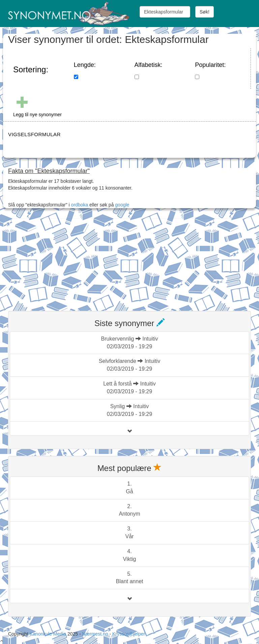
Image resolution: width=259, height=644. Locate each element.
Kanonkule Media (49, 634)
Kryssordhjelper (129, 634)
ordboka (79, 205)
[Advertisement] (59, 261)
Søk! (205, 12)
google (122, 205)
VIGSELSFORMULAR (34, 134)
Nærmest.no (95, 634)
